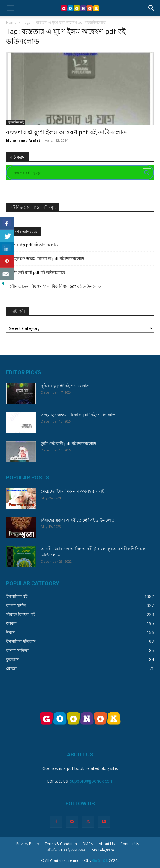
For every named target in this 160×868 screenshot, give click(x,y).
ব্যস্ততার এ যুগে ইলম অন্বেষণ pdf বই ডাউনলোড (66, 132)
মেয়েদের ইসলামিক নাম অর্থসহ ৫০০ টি (73, 491)
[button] (10, 8)
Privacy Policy (28, 844)
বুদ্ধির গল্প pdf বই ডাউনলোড (34, 245)
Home (11, 22)
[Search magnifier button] (147, 173)
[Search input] (77, 173)
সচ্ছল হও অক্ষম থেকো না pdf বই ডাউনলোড (47, 259)
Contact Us (130, 844)
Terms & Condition (61, 844)
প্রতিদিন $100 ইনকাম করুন (66, 850)
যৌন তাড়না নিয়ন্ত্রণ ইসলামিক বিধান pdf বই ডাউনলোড (56, 286)
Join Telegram (102, 850)
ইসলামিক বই (16, 122)
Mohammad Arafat (23, 140)
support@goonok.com (92, 781)
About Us (107, 844)
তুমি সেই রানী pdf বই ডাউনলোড (37, 272)
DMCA (88, 844)
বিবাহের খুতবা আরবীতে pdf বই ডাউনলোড (78, 520)
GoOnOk (100, 861)
